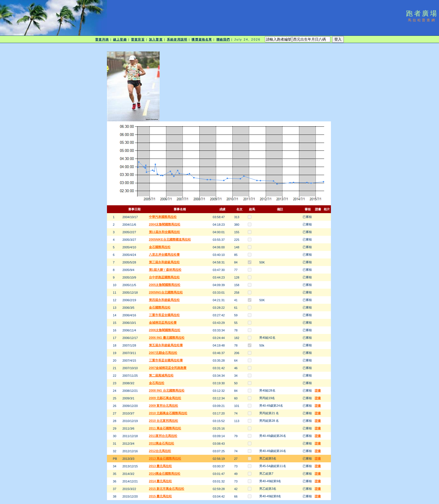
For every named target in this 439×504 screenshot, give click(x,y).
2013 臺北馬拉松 (161, 466)
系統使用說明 (177, 39)
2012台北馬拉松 (160, 451)
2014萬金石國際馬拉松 (165, 474)
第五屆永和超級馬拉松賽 (166, 345)
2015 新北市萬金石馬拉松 (167, 489)
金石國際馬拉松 (160, 247)
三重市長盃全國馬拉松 (164, 315)
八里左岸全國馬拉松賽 (164, 255)
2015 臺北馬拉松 (161, 496)
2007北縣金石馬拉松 (163, 353)
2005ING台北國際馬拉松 (166, 292)
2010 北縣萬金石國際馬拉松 (168, 413)
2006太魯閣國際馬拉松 (165, 330)
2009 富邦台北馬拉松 (164, 406)
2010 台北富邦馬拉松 (164, 421)
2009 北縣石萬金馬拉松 (165, 398)
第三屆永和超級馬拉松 (164, 262)
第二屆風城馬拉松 (161, 375)
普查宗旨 (138, 39)
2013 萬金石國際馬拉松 (165, 458)
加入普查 (156, 39)
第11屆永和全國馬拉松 (164, 232)
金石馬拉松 (157, 383)
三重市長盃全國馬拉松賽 (166, 360)
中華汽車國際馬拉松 (163, 217)
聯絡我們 (223, 39)
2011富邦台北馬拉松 (163, 436)
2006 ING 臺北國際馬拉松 (167, 338)
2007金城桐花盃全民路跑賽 (168, 368)
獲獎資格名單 (202, 39)
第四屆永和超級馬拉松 (164, 300)
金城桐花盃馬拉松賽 (163, 322)
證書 (318, 390)
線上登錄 (120, 39)
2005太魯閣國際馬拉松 (165, 285)
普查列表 (102, 39)
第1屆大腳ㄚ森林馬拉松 (165, 270)
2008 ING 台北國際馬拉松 (167, 390)
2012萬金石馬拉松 (162, 443)
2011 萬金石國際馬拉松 (165, 428)
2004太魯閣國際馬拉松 (165, 224)
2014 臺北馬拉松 (161, 481)
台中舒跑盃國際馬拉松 (164, 277)
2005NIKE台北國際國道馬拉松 (170, 239)
